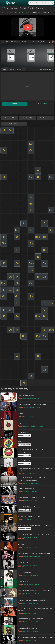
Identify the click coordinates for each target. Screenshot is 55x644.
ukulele (19, 69)
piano (12, 69)
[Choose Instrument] (24, 69)
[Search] (52, 3)
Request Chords (24, 436)
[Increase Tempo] (18, 42)
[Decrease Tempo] (3, 42)
